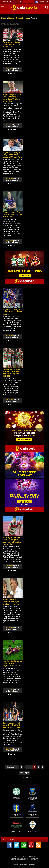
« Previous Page (12, 767)
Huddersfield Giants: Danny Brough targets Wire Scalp (12, 663)
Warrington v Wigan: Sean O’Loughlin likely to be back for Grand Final (12, 541)
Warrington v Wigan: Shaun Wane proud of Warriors (12, 44)
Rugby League (22, 18)
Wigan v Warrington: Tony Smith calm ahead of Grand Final (12, 155)
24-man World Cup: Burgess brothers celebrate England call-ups (12, 372)
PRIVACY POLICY (19, 856)
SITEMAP (35, 859)
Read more (12, 73)
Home (4, 18)
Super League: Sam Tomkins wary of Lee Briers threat (12, 214)
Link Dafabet (6, 2)
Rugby (11, 18)
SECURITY (32, 856)
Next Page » (24, 773)
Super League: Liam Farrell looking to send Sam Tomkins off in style (12, 98)
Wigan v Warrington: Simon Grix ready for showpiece (12, 312)
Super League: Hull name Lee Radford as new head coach (12, 725)
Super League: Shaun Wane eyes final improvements (12, 602)
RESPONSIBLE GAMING (20, 859)
